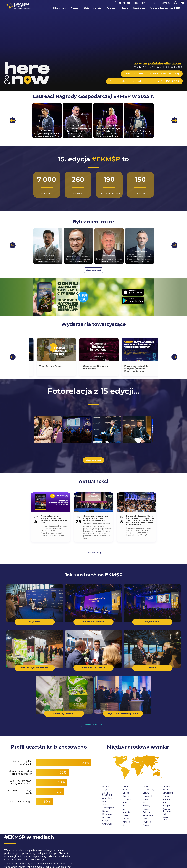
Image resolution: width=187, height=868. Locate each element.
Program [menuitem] (75, 8)
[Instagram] (119, 3)
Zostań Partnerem (94, 725)
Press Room (139, 3)
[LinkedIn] (124, 3)
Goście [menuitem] (125, 8)
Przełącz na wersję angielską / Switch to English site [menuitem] (182, 3)
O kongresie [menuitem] (59, 8)
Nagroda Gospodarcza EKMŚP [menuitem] (165, 8)
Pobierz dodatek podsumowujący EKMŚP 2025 (144, 81)
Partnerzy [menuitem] (111, 8)
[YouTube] (129, 3)
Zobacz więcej (93, 270)
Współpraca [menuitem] (139, 8)
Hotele (153, 3)
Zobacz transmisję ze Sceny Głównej (152, 74)
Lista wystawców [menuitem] (93, 8)
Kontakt (165, 3)
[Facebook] (115, 3)
